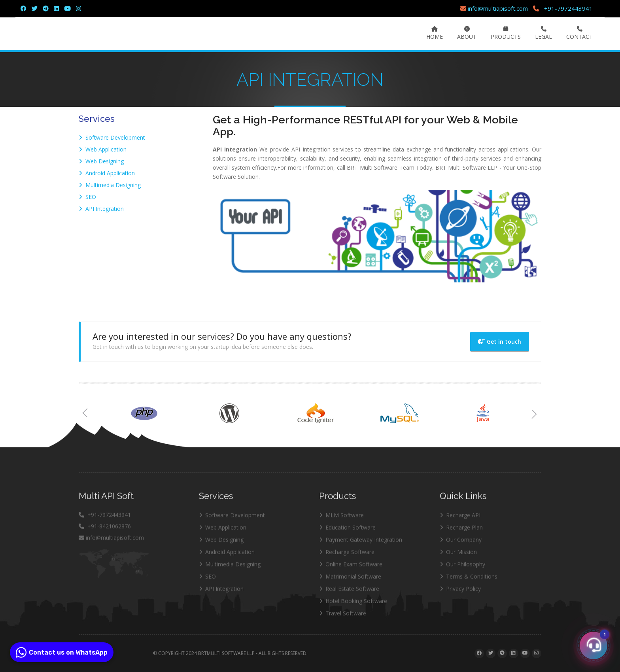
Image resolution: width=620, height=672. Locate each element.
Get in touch (500, 342)
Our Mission (458, 556)
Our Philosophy (462, 568)
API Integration (101, 209)
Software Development (112, 137)
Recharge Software (347, 556)
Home (435, 33)
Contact (579, 33)
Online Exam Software (351, 568)
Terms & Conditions (469, 580)
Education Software (347, 531)
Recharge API (460, 519)
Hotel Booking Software (353, 605)
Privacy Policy (460, 593)
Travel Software (343, 617)
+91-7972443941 (568, 8)
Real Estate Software (349, 593)
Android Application (107, 173)
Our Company (461, 544)
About (467, 33)
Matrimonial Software (350, 580)
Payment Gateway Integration (361, 544)
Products (506, 33)
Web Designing (101, 161)
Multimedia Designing (110, 185)
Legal (543, 33)
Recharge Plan (461, 531)
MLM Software (341, 519)
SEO (87, 197)
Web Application (103, 149)
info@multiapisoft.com (494, 8)
